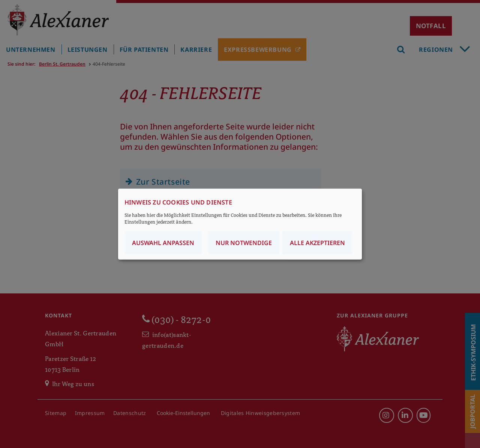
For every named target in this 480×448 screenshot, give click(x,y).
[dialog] (240, 224)
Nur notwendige (244, 242)
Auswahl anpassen (163, 242)
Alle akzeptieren (317, 242)
